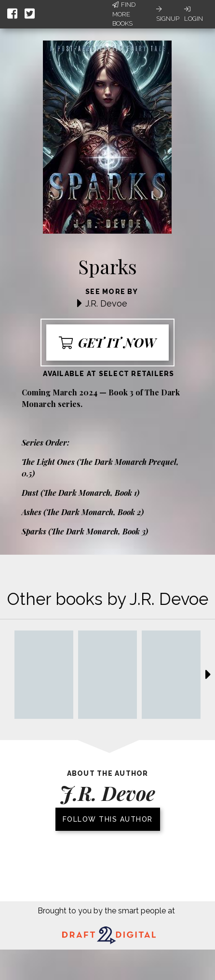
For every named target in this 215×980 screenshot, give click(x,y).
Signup (168, 14)
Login (194, 14)
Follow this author (108, 819)
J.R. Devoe (106, 303)
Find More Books (124, 14)
